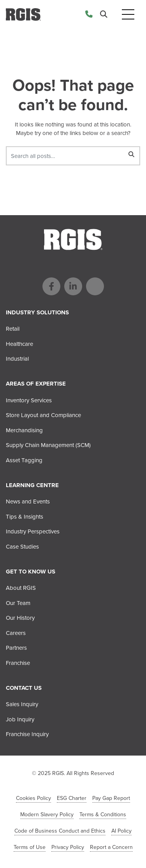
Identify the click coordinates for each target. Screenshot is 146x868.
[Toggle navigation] (128, 15)
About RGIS (21, 588)
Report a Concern (111, 847)
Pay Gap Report (111, 798)
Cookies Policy (33, 798)
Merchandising (24, 430)
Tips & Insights (25, 517)
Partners (16, 648)
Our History (20, 618)
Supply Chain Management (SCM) (48, 445)
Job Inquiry (20, 719)
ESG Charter (72, 798)
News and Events (28, 502)
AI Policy (121, 831)
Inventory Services (29, 400)
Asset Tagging (24, 460)
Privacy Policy (68, 847)
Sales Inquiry (22, 704)
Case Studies (22, 547)
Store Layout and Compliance (43, 415)
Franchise (18, 663)
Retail (13, 329)
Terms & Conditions (103, 815)
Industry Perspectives (33, 531)
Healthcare (19, 344)
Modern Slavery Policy (47, 815)
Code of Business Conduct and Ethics (60, 831)
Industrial (17, 359)
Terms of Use (30, 847)
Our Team (18, 603)
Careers (16, 633)
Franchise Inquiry (27, 734)
